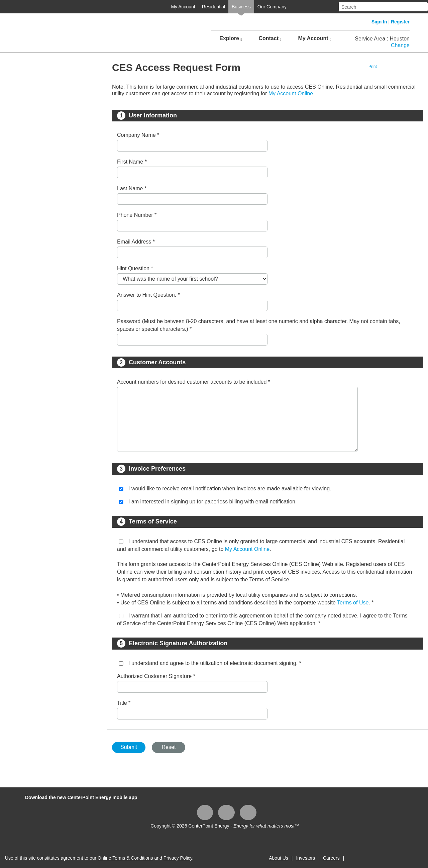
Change (400, 45)
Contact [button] (270, 38)
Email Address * (136, 242)
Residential (213, 7)
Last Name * (132, 188)
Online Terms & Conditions (125, 858)
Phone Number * (137, 215)
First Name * (132, 162)
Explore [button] (231, 38)
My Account (183, 7)
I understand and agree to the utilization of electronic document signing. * (215, 663)
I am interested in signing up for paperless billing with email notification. (212, 502)
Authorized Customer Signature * (156, 676)
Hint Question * (135, 268)
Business (241, 7)
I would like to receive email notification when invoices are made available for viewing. (230, 489)
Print (373, 67)
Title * (124, 703)
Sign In (379, 22)
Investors (305, 858)
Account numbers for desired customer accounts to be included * (194, 382)
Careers (331, 858)
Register (400, 22)
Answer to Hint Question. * (148, 295)
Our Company (272, 7)
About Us (279, 858)
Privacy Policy (178, 858)
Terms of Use (353, 603)
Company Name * (138, 135)
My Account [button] (314, 38)
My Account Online (291, 93)
